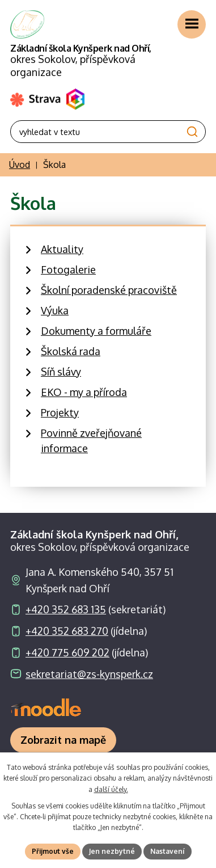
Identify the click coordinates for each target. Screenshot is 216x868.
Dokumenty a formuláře (96, 331)
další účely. (111, 789)
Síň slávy (61, 372)
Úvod (20, 165)
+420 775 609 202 (67, 652)
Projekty (60, 412)
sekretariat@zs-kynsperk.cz (89, 674)
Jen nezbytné (112, 851)
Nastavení (168, 851)
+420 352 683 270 (67, 631)
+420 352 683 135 (66, 609)
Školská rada (71, 351)
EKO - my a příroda (84, 392)
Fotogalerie (68, 269)
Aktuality (62, 249)
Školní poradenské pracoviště (109, 290)
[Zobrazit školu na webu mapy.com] (63, 740)
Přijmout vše (53, 851)
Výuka (55, 310)
